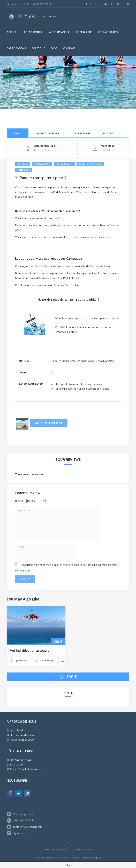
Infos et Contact (48, 133)
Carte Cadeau (16, 48)
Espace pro (16, 765)
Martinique (24, 170)
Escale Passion (64, 164)
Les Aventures (108, 32)
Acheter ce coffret (49, 423)
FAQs (54, 48)
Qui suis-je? (17, 730)
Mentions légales (92, 858)
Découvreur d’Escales (22, 735)
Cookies (75, 858)
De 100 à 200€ (42, 164)
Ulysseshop (20, 833)
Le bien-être (84, 32)
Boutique (38, 48)
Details (18, 133)
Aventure (23, 164)
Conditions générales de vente (51, 858)
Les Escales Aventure (90, 164)
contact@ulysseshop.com (28, 827)
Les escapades (32, 32)
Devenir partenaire (21, 760)
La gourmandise (59, 32)
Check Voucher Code (22, 740)
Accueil (12, 32)
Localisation (81, 133)
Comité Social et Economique (27, 769)
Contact (69, 48)
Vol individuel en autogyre (30, 650)
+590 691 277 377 (23, 820)
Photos (108, 133)
